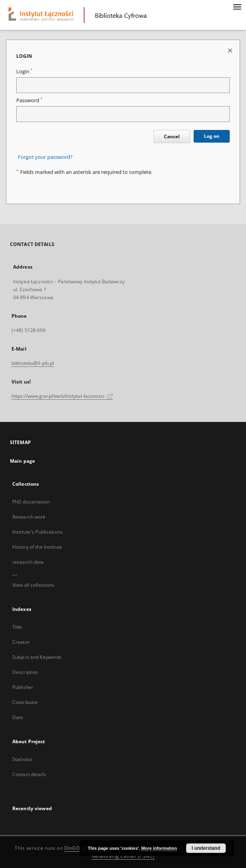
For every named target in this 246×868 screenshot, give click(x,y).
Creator (21, 642)
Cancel (172, 136)
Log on (212, 136)
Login (24, 72)
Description (25, 672)
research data (28, 562)
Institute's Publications (37, 532)
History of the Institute (37, 547)
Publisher (23, 687)
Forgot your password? (45, 157)
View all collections (33, 585)
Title (17, 627)
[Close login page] (231, 50)
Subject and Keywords (37, 657)
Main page (22, 461)
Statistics (22, 759)
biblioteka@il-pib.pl (33, 363)
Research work (29, 517)
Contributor (25, 702)
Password (29, 100)
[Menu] (237, 6)
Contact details (29, 774)
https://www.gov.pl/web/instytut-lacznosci (62, 396)
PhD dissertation (31, 502)
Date (18, 717)
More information (159, 848)
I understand (206, 848)
